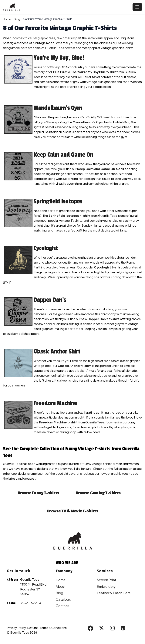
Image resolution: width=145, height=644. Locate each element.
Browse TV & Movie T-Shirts (72, 511)
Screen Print (106, 580)
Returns (33, 628)
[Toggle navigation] (137, 7)
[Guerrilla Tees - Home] (67, 7)
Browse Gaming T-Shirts (98, 493)
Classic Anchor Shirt (57, 352)
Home (7, 19)
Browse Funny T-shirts (38, 493)
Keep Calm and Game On (63, 155)
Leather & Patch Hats (114, 593)
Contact (62, 606)
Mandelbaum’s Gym (58, 108)
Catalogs (63, 599)
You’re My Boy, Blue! (59, 58)
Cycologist (46, 248)
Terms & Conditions (53, 628)
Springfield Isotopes (58, 202)
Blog (17, 19)
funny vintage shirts (97, 464)
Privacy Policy (16, 628)
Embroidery (106, 586)
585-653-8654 (30, 603)
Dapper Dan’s (50, 300)
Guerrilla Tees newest (60, 48)
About (61, 586)
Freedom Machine (55, 403)
